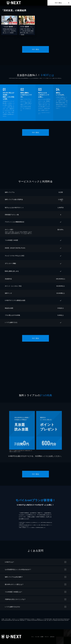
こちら (25, 234)
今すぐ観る (58, 3)
